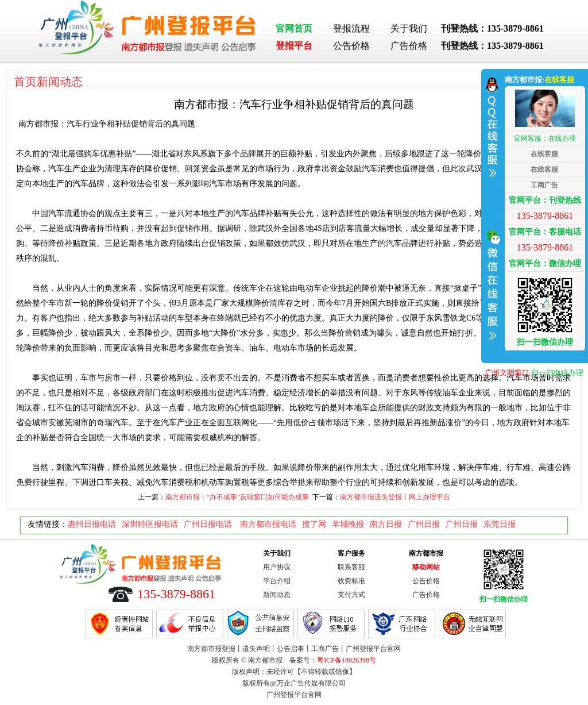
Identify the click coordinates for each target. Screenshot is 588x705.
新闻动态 (277, 595)
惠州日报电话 (92, 524)
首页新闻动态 (48, 82)
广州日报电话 (209, 524)
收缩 (492, 214)
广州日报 (424, 524)
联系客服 (351, 567)
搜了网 (314, 524)
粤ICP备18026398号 (347, 660)
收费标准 (351, 581)
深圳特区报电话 (150, 524)
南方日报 (386, 524)
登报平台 (294, 46)
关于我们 (409, 28)
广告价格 (409, 46)
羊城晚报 (348, 524)
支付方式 (351, 595)
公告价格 (351, 46)
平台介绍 (277, 581)
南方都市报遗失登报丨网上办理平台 (395, 497)
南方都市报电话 (268, 524)
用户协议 (277, 567)
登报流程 (351, 28)
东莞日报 (500, 524)
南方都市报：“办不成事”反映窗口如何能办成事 (237, 497)
